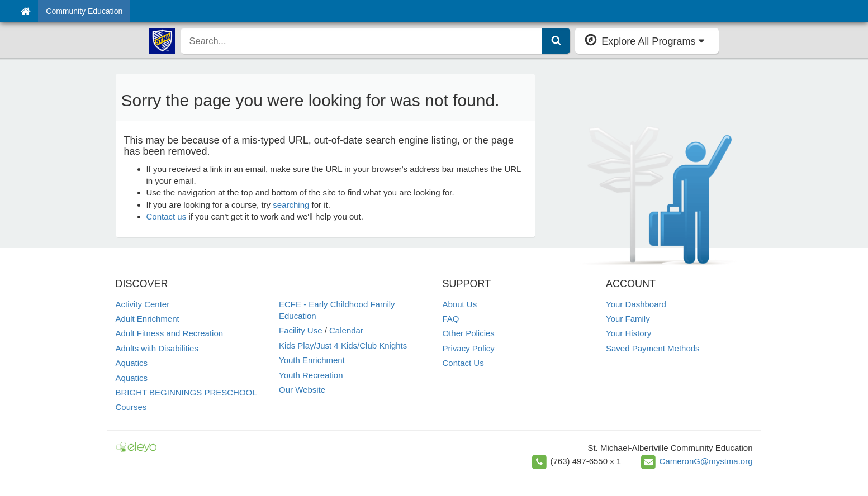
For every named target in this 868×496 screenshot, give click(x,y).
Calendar (346, 330)
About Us (460, 304)
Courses (131, 407)
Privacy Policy (469, 348)
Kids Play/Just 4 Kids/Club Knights (343, 345)
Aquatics (132, 363)
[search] (362, 41)
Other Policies (469, 333)
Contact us (167, 216)
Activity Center (143, 304)
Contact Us (463, 363)
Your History (629, 333)
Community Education (84, 11)
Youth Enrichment (312, 360)
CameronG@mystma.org (706, 461)
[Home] (25, 11)
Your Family (628, 319)
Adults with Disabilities (157, 348)
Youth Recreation (311, 375)
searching (291, 205)
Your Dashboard (636, 304)
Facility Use (301, 330)
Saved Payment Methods (653, 348)
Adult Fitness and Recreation (170, 333)
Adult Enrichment (148, 319)
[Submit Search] (556, 41)
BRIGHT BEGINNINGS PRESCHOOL (186, 392)
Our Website (302, 390)
